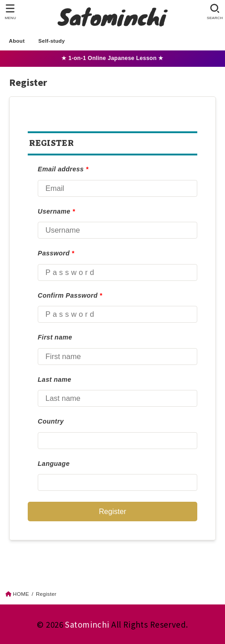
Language (54, 464)
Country (51, 421)
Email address (63, 169)
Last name (55, 379)
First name (55, 337)
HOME (21, 594)
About (17, 41)
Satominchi (87, 624)
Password (56, 253)
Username (56, 211)
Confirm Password (70, 295)
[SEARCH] (215, 12)
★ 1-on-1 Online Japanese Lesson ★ (112, 58)
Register (112, 511)
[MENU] (10, 12)
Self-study (52, 41)
